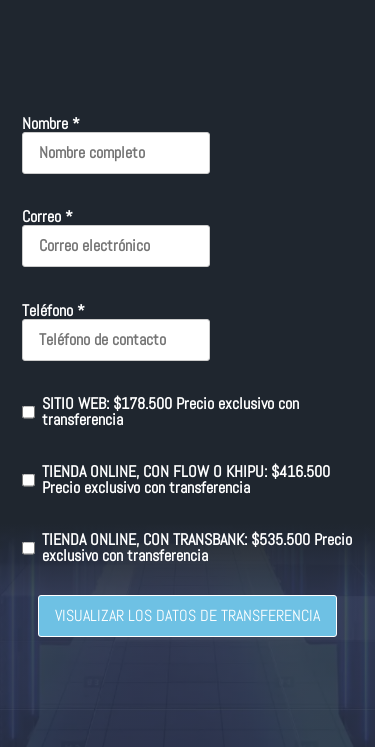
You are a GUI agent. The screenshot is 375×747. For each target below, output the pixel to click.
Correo (47, 217)
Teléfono (53, 311)
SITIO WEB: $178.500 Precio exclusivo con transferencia (160, 412)
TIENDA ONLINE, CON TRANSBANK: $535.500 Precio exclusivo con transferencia (187, 548)
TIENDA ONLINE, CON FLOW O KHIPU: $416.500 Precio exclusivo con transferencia (176, 480)
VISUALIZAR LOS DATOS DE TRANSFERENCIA (187, 615)
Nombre (51, 124)
